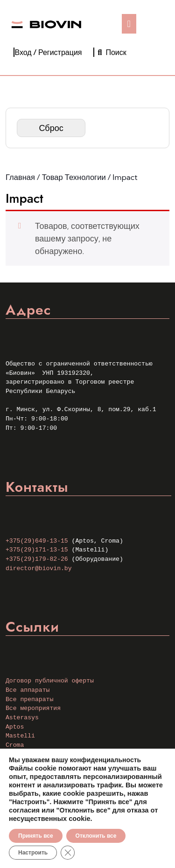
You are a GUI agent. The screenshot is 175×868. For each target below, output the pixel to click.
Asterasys (22, 718)
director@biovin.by (39, 568)
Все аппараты (28, 690)
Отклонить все (96, 836)
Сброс (51, 128)
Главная (20, 177)
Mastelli (20, 736)
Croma (15, 745)
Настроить (33, 853)
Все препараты (29, 699)
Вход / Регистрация (48, 52)
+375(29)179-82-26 (37, 559)
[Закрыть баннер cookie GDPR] (68, 853)
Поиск (112, 52)
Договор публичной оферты (50, 681)
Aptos (15, 727)
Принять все (36, 836)
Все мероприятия (33, 708)
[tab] (129, 24)
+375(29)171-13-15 (37, 550)
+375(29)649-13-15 (37, 541)
